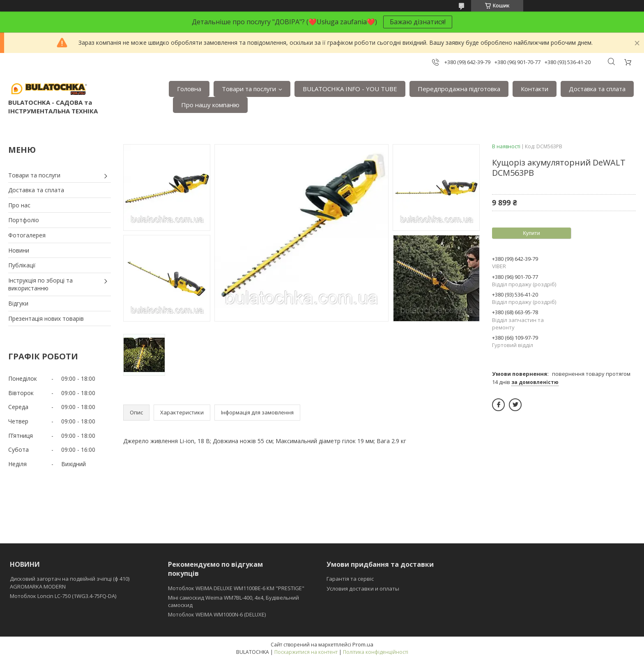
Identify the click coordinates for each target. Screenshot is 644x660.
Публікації (22, 265)
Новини (19, 250)
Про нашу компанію (210, 105)
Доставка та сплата (597, 89)
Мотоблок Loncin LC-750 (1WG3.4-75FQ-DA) (63, 596)
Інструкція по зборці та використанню (40, 284)
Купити (531, 233)
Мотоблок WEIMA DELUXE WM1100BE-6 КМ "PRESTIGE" (236, 588)
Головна (189, 89)
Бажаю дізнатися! (418, 22)
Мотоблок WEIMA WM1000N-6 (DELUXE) (217, 614)
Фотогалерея (27, 235)
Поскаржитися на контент (306, 652)
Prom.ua (363, 644)
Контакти (535, 89)
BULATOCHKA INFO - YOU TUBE (350, 89)
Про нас (19, 205)
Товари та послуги (249, 89)
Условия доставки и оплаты (363, 589)
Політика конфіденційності (376, 652)
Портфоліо (24, 220)
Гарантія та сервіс (350, 579)
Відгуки (18, 303)
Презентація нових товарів (46, 319)
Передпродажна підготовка (459, 89)
